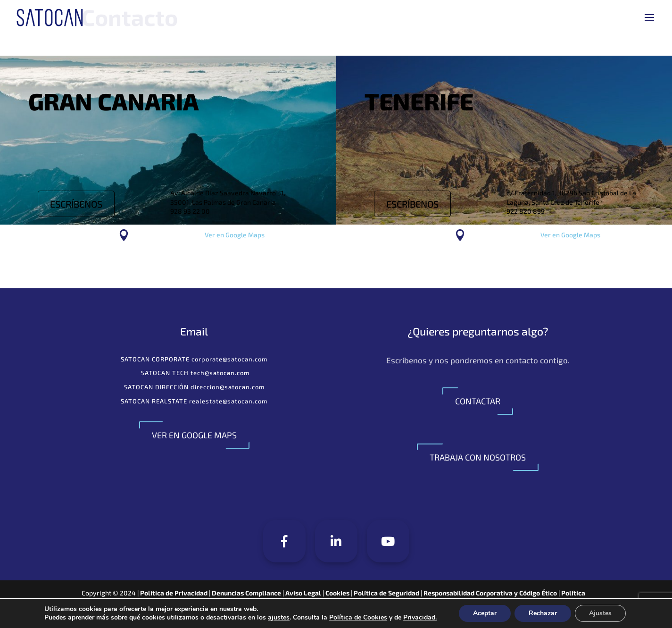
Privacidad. (420, 617)
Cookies (338, 593)
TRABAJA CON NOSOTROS (478, 457)
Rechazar (543, 613)
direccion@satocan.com (228, 387)
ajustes (279, 618)
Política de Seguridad (386, 593)
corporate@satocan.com (229, 359)
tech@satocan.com (220, 373)
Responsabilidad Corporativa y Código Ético (490, 593)
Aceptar (485, 613)
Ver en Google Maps (235, 235)
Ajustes (600, 613)
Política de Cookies (358, 617)
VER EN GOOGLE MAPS (194, 435)
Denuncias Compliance (246, 593)
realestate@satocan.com (228, 401)
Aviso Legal (304, 593)
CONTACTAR (478, 401)
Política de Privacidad (174, 593)
